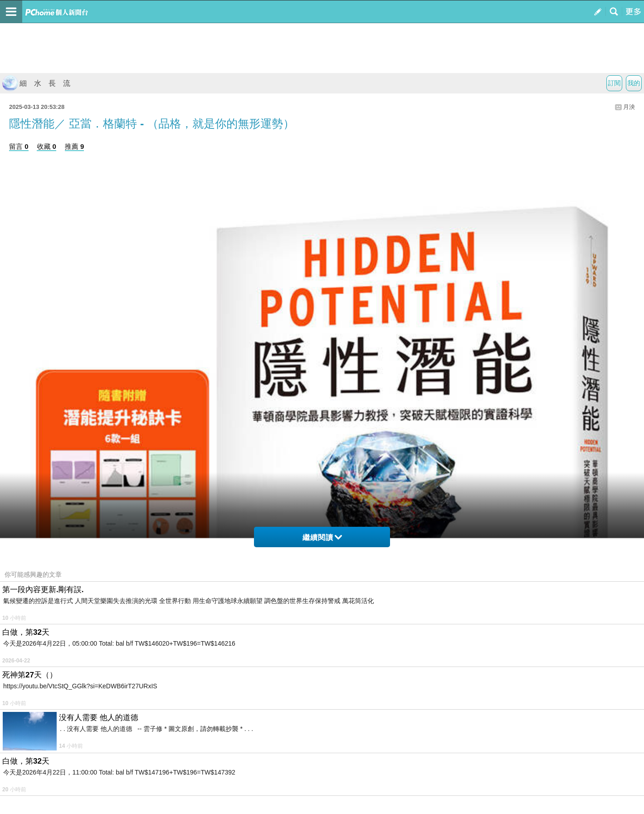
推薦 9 (75, 146)
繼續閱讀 (322, 537)
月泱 (629, 107)
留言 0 (19, 146)
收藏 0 (46, 146)
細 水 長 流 (36, 83)
